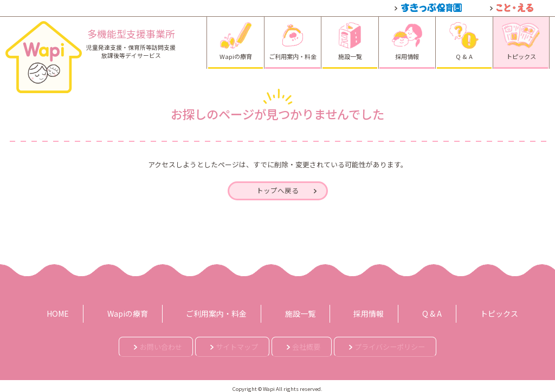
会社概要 (314, 343)
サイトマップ (220, 343)
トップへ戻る (277, 192)
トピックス (467, 312)
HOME (81, 312)
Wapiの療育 (143, 312)
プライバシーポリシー (422, 343)
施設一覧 (296, 312)
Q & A (409, 312)
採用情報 (356, 312)
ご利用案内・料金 (222, 312)
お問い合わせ (119, 343)
